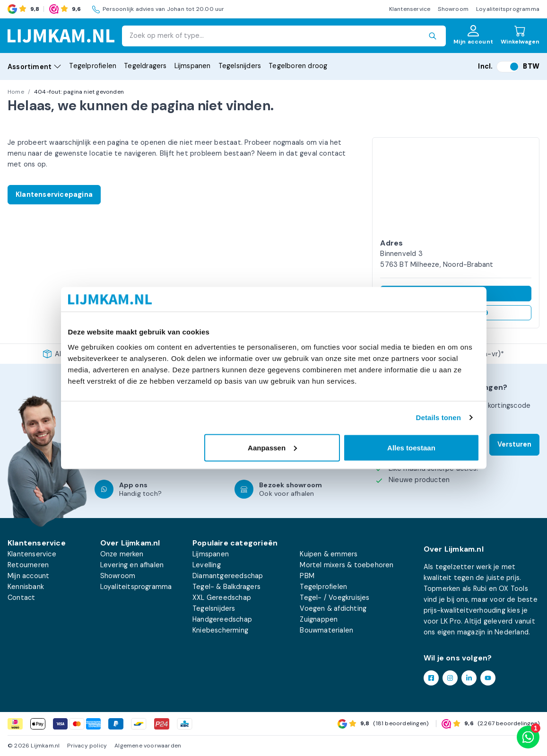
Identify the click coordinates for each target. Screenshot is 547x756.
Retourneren (28, 565)
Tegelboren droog (298, 66)
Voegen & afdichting (333, 608)
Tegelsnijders (240, 66)
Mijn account (28, 576)
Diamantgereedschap (228, 576)
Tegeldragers (145, 66)
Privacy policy (87, 746)
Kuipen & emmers (329, 554)
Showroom (453, 9)
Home (16, 92)
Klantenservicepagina (54, 194)
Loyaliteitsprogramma (508, 9)
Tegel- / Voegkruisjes (334, 598)
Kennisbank (26, 587)
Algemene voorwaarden (148, 746)
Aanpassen (272, 447)
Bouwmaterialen (326, 630)
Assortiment (35, 67)
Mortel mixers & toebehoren (347, 565)
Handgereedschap (222, 619)
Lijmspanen (193, 66)
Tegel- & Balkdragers (226, 587)
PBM (307, 576)
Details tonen (438, 418)
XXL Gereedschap (222, 598)
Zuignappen (319, 619)
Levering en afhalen (132, 565)
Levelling (207, 565)
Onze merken (122, 554)
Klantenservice (410, 9)
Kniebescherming (220, 630)
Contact (21, 598)
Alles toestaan (411, 447)
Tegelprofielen (93, 66)
